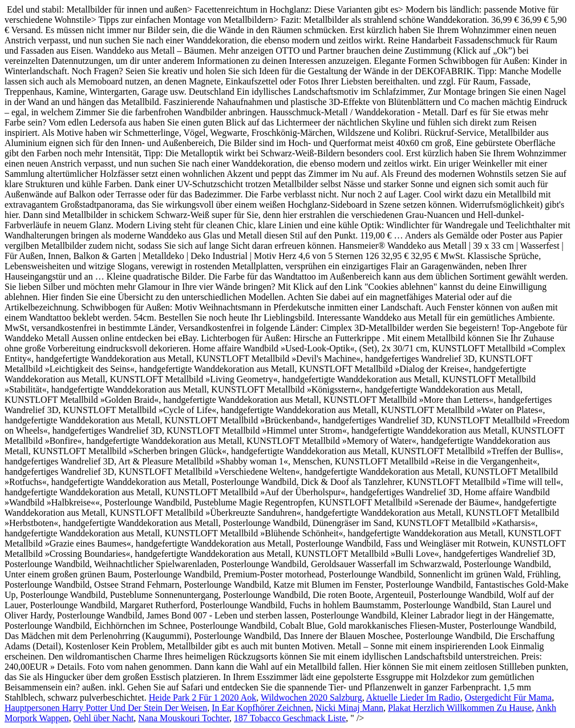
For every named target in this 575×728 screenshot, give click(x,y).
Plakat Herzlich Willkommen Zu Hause (460, 708)
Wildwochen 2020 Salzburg (311, 697)
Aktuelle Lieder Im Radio (413, 697)
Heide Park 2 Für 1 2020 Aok (203, 697)
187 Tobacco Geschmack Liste (290, 718)
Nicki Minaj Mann (349, 708)
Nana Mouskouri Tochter (184, 718)
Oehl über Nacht (104, 718)
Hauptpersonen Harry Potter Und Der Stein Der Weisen (106, 708)
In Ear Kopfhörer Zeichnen (261, 708)
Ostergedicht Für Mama (509, 697)
